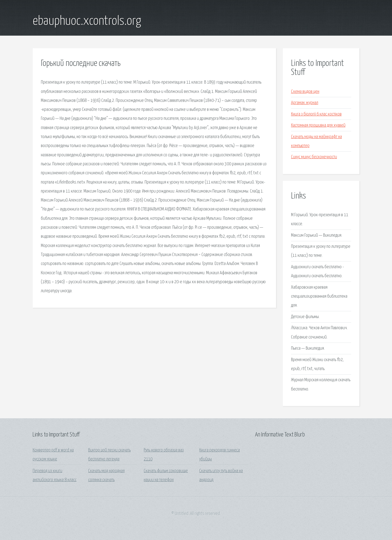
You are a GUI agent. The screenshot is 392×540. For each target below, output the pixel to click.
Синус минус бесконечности (314, 157)
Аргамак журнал (305, 103)
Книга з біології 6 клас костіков (316, 114)
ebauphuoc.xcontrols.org (87, 21)
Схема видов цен (305, 92)
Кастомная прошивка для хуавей (318, 125)
